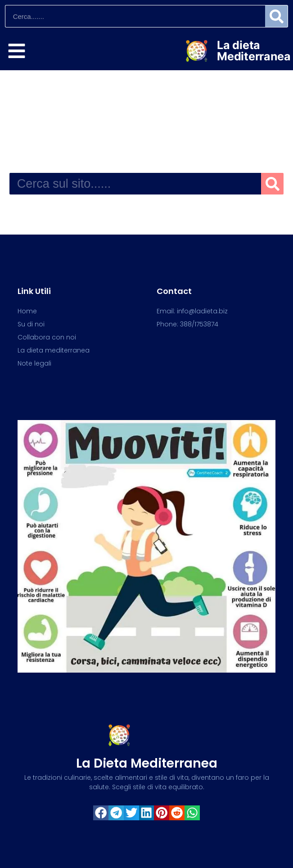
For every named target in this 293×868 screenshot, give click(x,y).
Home (27, 311)
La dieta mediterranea (147, 763)
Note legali (34, 363)
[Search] (276, 16)
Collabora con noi (47, 337)
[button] (101, 813)
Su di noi (31, 324)
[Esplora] (17, 51)
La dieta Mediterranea (254, 51)
